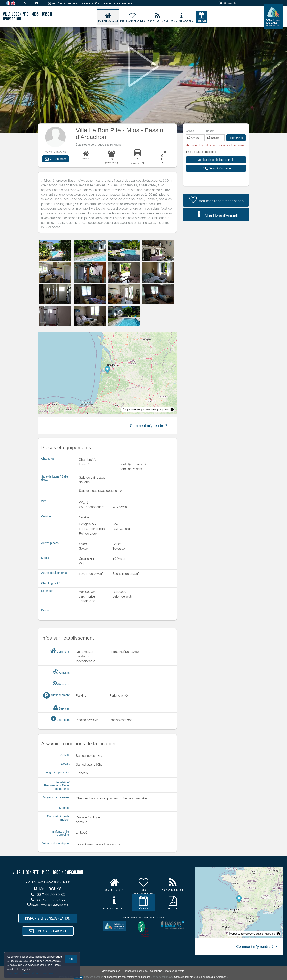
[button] (55, 159)
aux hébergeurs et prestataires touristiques (127, 977)
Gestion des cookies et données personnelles (31, 973)
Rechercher (236, 138)
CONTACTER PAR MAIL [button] (48, 931)
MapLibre (164, 410)
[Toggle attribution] (172, 410)
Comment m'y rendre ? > (150, 426)
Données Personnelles (135, 971)
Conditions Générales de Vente (167, 971)
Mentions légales (111, 971)
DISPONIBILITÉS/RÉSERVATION (48, 918)
